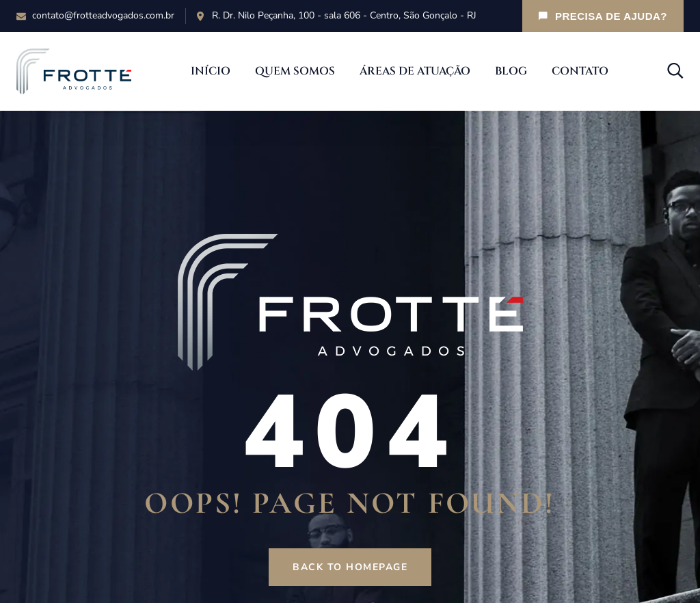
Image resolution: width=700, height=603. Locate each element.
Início (211, 71)
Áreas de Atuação (415, 71)
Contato (580, 71)
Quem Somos (295, 71)
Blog (511, 71)
